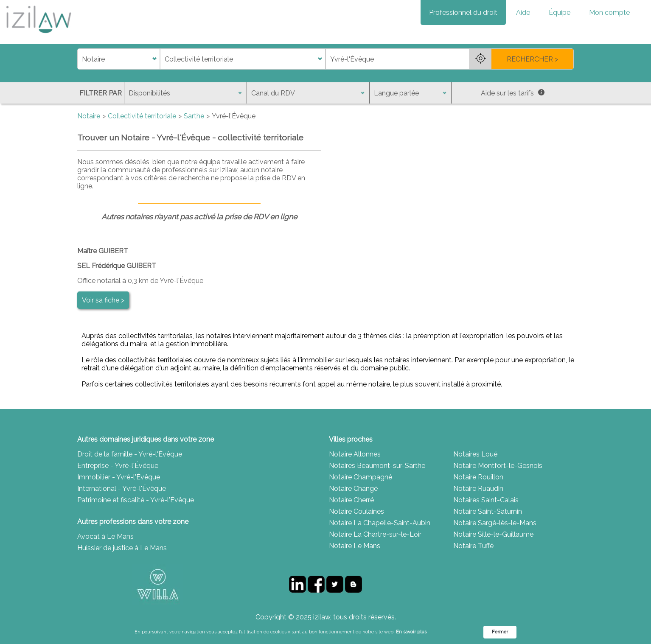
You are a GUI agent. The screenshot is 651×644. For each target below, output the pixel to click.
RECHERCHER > (532, 59)
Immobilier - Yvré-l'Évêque (119, 477)
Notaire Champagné (361, 477)
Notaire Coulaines (356, 511)
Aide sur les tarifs (513, 93)
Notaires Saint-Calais (486, 500)
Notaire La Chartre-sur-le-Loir (375, 534)
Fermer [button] (500, 632)
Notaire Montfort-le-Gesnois (498, 466)
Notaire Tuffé (473, 546)
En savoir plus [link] (411, 632)
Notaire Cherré (351, 500)
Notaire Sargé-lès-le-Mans (495, 523)
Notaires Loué (475, 454)
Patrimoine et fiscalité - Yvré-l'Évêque (136, 500)
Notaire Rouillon (478, 477)
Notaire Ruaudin (478, 489)
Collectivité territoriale (142, 116)
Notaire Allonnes (355, 454)
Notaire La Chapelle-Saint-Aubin (380, 523)
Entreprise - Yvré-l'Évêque (118, 466)
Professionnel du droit (463, 13)
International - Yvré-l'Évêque (122, 489)
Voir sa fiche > (103, 300)
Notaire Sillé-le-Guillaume (493, 534)
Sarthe (194, 116)
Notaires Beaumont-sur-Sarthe (377, 466)
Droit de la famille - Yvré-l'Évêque (130, 454)
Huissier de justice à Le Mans (122, 548)
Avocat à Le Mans (105, 536)
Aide (523, 13)
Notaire (89, 116)
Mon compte (609, 13)
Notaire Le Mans (355, 546)
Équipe (560, 13)
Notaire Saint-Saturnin (488, 511)
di (80, 59)
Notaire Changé (353, 489)
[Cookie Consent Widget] (325, 632)
